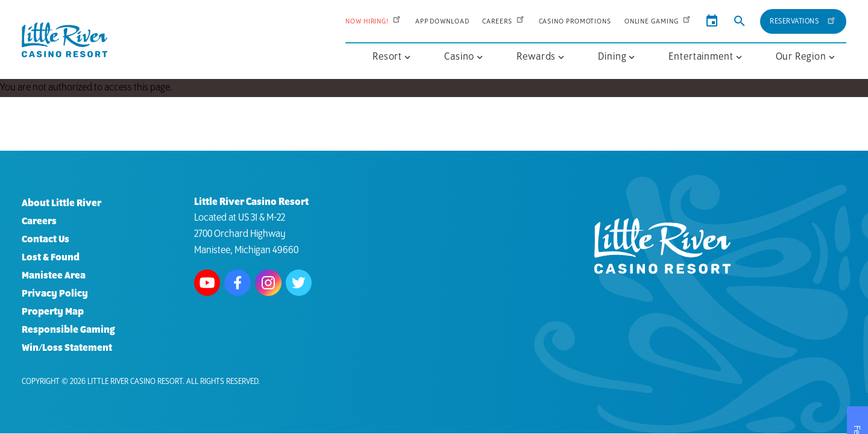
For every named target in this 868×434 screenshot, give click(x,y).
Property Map (53, 312)
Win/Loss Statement (67, 348)
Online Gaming (658, 21)
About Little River (61, 203)
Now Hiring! (374, 21)
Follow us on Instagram (268, 283)
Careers (504, 21)
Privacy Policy (55, 294)
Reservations (803, 20)
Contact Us (46, 240)
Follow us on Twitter (299, 283)
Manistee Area (54, 276)
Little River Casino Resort (135, 382)
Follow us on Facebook (237, 283)
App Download (442, 21)
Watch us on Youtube (207, 283)
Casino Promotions (575, 21)
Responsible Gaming (68, 330)
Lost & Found (51, 258)
